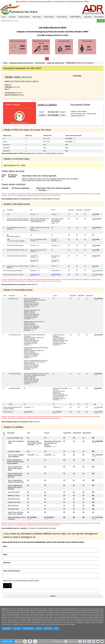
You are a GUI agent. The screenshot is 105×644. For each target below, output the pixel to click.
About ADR (88, 17)
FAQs (56, 628)
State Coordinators (28, 628)
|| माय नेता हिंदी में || (75, 17)
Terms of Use (48, 628)
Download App (58, 641)
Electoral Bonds (62, 17)
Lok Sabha (12, 17)
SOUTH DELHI (40, 63)
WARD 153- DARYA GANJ (56, 63)
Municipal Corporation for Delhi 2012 (21, 63)
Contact (39, 628)
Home (4, 17)
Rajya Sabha (37, 17)
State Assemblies (24, 17)
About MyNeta (99, 17)
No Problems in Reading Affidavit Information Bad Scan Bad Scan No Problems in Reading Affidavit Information (52, 363)
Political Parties (49, 17)
